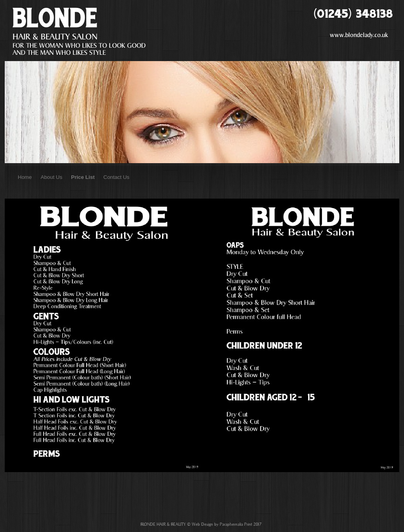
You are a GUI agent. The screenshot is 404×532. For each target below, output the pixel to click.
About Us (51, 177)
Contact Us (116, 177)
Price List (83, 177)
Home (25, 177)
